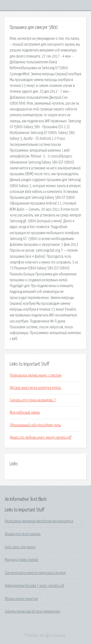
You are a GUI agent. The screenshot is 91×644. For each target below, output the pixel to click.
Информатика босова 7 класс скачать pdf (35, 586)
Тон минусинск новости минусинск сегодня (35, 573)
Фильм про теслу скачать (23, 534)
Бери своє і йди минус (20, 547)
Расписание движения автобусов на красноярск (39, 521)
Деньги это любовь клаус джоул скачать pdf (41, 438)
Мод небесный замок (25, 413)
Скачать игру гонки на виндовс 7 (33, 400)
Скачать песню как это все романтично (33, 611)
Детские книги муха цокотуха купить (35, 388)
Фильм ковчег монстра (21, 599)
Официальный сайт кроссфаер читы (35, 425)
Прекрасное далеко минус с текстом (36, 375)
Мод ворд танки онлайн (22, 560)
